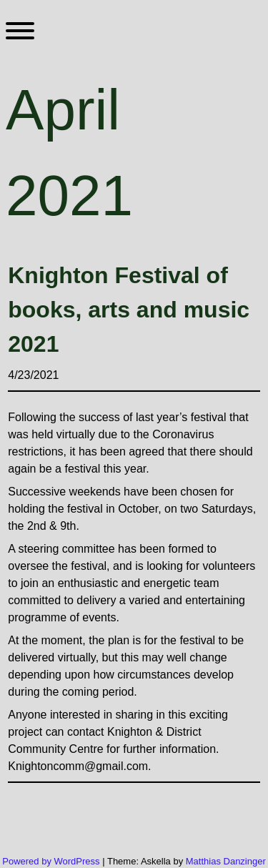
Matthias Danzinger (226, 861)
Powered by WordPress (52, 861)
